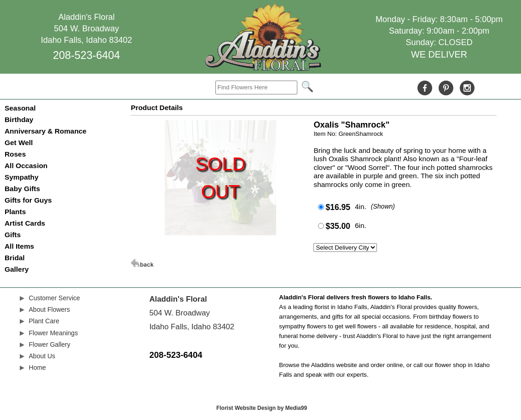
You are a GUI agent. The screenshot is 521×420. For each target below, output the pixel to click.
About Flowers (49, 309)
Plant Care (44, 321)
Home (38, 367)
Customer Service (55, 298)
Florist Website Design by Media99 (262, 408)
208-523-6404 (87, 55)
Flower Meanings (54, 333)
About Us (42, 356)
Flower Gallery (50, 344)
